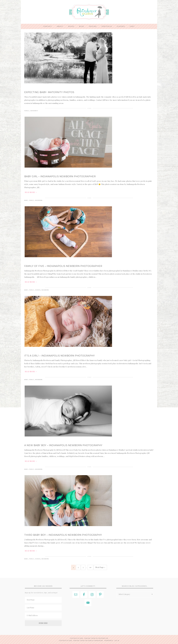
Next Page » (100, 567)
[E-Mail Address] (43, 615)
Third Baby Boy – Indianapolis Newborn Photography (63, 535)
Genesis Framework (95, 641)
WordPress (109, 641)
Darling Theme (79, 641)
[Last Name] (43, 608)
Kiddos (38, 290)
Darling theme (90, 638)
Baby (26, 200)
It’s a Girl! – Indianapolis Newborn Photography (60, 356)
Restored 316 (103, 638)
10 (90, 567)
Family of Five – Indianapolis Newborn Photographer (63, 266)
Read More (30, 192)
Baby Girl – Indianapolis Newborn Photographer (60, 176)
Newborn (39, 200)
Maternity (34, 111)
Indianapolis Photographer (89, 12)
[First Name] (43, 600)
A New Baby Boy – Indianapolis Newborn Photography (63, 445)
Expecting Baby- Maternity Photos (49, 92)
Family (27, 111)
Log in (117, 641)
